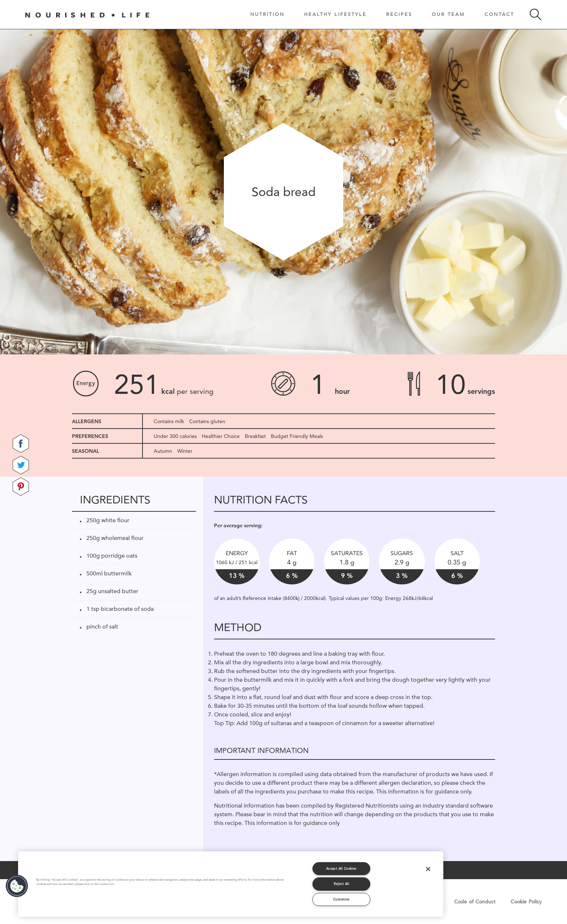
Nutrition (267, 14)
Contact (499, 14)
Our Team (448, 14)
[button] (17, 886)
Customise (341, 899)
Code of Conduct (475, 902)
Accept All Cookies (341, 868)
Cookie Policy (526, 902)
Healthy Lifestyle (335, 14)
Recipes (399, 14)
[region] (231, 884)
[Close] (428, 869)
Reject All (342, 884)
